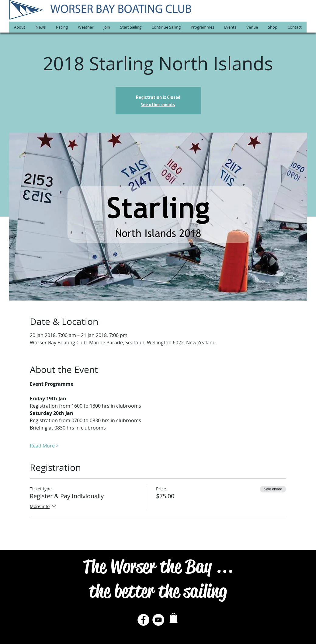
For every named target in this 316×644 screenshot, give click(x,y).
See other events (158, 104)
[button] (20, 27)
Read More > (44, 446)
